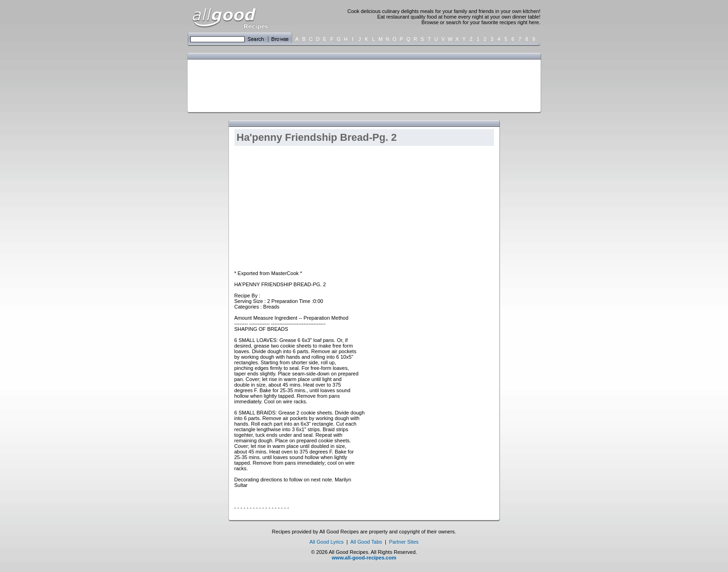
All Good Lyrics (326, 542)
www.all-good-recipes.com (364, 558)
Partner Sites (404, 542)
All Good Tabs (366, 542)
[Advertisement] (362, 85)
